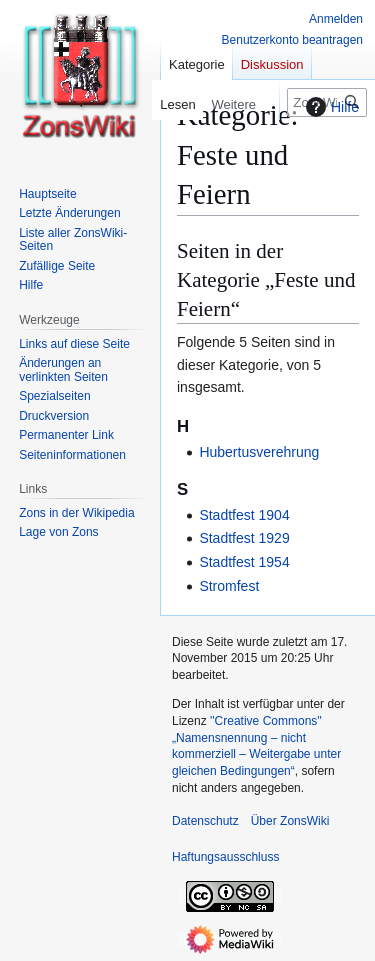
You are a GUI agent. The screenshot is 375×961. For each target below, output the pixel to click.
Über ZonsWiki (290, 821)
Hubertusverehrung (259, 452)
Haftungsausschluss (225, 857)
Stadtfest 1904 (244, 515)
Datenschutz (205, 821)
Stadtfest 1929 (244, 538)
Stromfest (229, 586)
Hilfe (330, 107)
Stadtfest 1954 (244, 562)
